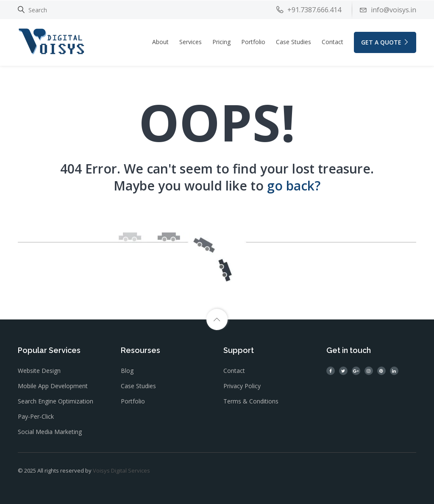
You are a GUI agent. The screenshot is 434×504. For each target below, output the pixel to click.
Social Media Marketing (50, 432)
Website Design (39, 371)
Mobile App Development (53, 386)
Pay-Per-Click (36, 416)
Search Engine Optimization (56, 401)
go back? (294, 186)
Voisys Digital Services (121, 470)
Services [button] (191, 42)
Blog (127, 371)
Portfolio (253, 42)
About (160, 42)
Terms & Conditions (251, 401)
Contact (332, 42)
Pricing (221, 42)
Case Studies (294, 42)
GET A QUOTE (385, 42)
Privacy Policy (242, 386)
